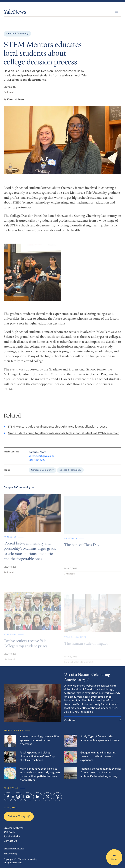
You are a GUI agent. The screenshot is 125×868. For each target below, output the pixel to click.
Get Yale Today (19, 816)
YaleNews (15, 13)
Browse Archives (14, 828)
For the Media (12, 837)
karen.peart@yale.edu (42, 462)
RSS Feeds (9, 832)
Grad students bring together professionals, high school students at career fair (63, 438)
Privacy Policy (10, 854)
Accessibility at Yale (14, 849)
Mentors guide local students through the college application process (57, 431)
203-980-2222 (37, 465)
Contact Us (10, 841)
